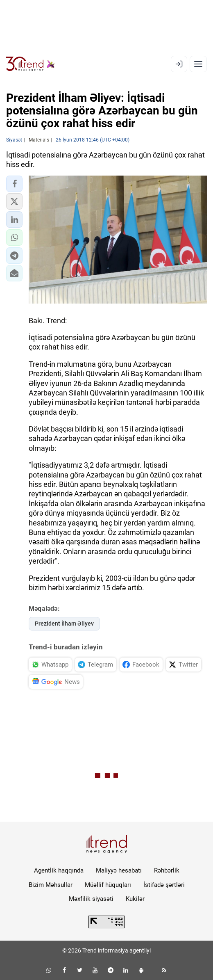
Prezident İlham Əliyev (64, 624)
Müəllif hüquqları (108, 885)
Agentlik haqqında (59, 870)
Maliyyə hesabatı (119, 870)
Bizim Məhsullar (51, 885)
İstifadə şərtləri (164, 885)
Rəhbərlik (167, 870)
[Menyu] (198, 64)
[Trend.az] (31, 64)
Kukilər (135, 899)
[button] (14, 184)
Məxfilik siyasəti (91, 899)
